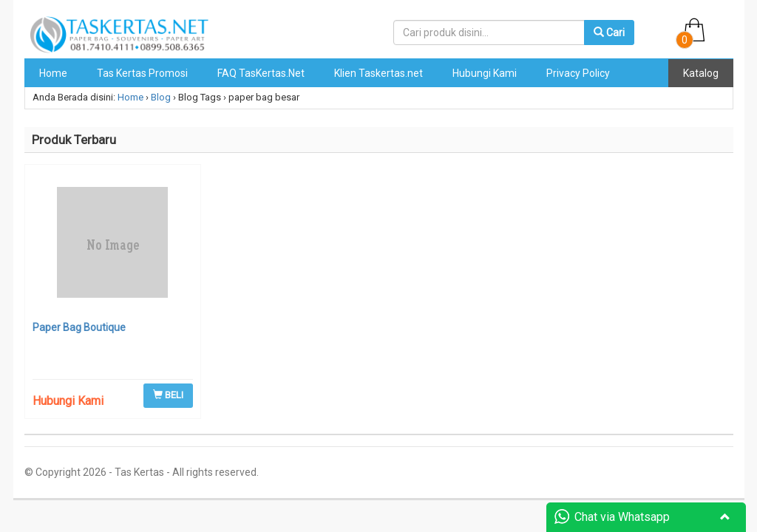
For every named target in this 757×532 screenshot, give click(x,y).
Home (53, 73)
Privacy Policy (578, 73)
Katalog (701, 73)
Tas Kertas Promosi (142, 73)
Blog (161, 97)
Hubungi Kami (485, 73)
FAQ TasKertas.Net (261, 73)
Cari (609, 33)
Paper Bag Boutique (79, 327)
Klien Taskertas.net (378, 73)
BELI (168, 395)
